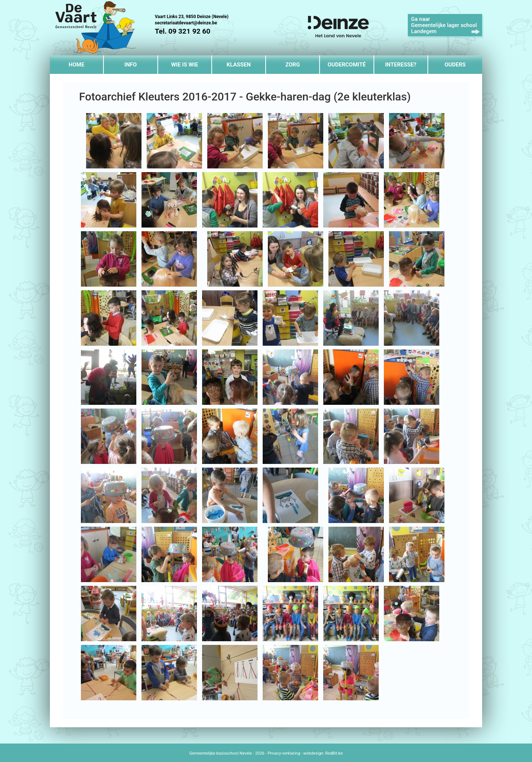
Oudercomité (347, 65)
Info (131, 65)
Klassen (238, 65)
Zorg (293, 65)
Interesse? (401, 65)
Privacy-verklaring (284, 753)
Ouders (455, 65)
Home (77, 65)
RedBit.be (334, 753)
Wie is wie (185, 65)
